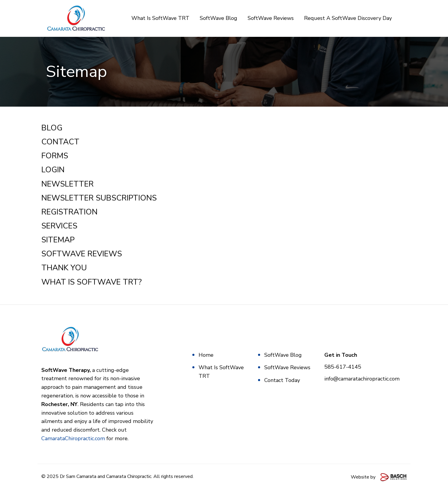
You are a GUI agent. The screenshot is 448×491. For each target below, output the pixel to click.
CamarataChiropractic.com (73, 439)
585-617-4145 (343, 367)
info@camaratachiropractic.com (362, 379)
